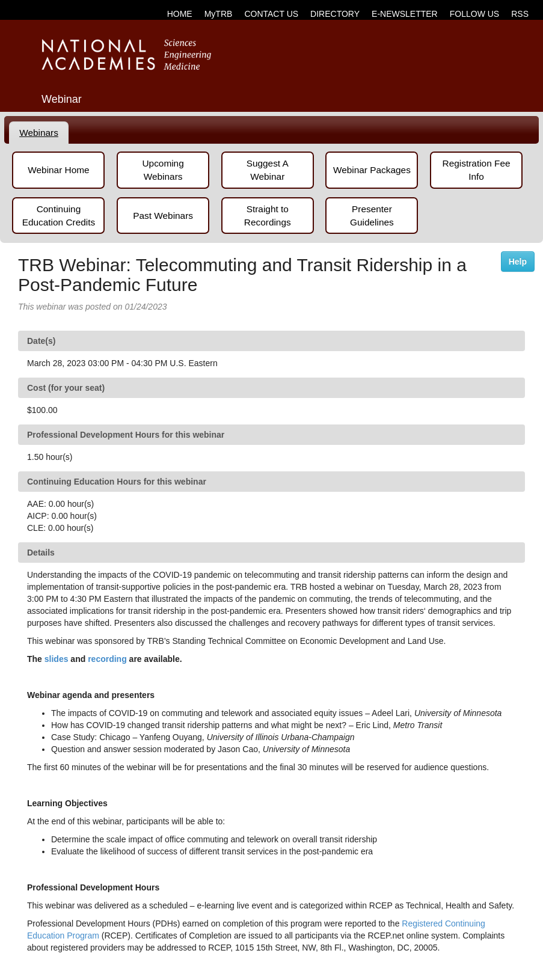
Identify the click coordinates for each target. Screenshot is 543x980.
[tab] (39, 133)
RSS (520, 14)
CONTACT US (271, 14)
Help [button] (518, 262)
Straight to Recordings (268, 216)
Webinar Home (58, 170)
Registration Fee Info (477, 170)
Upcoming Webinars (163, 170)
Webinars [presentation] (39, 133)
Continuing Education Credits (59, 216)
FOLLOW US (474, 14)
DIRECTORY (335, 14)
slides (57, 659)
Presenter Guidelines (372, 216)
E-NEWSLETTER (405, 14)
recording (107, 659)
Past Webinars (163, 216)
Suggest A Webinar (268, 170)
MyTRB (219, 14)
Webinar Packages (372, 170)
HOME (180, 14)
